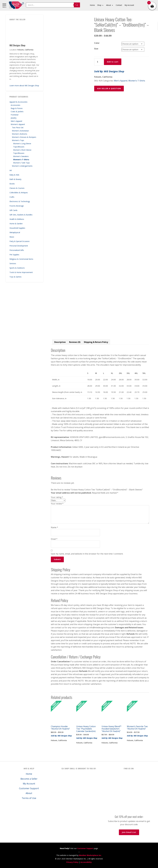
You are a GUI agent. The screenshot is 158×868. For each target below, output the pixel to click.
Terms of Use (29, 798)
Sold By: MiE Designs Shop (109, 71)
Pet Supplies (14, 255)
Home (29, 774)
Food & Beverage (17, 206)
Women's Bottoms (20, 134)
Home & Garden (16, 224)
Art (11, 170)
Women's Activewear (20, 131)
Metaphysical (15, 232)
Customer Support (29, 788)
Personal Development (19, 246)
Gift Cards (13, 210)
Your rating (57, 497)
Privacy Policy (72, 862)
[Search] (77, 5)
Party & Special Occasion (20, 241)
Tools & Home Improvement (21, 272)
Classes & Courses (17, 188)
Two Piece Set (18, 128)
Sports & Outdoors (17, 268)
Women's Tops (18, 140)
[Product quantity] (99, 62)
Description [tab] (60, 342)
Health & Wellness (17, 219)
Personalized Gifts (17, 250)
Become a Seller (29, 779)
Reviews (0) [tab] (75, 342)
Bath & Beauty (15, 179)
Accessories (15, 105)
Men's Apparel (16, 121)
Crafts (12, 197)
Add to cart (113, 62)
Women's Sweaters (21, 156)
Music (12, 237)
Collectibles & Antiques (19, 193)
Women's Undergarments (22, 166)
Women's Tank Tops (21, 163)
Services (13, 263)
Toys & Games (15, 277)
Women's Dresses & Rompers (24, 137)
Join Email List (129, 832)
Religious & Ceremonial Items (21, 259)
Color (97, 43)
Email (54, 539)
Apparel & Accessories (18, 102)
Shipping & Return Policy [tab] (96, 342)
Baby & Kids (14, 175)
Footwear (15, 115)
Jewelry (14, 118)
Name (54, 527)
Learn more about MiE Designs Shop (24, 86)
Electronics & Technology (20, 201)
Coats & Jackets (17, 112)
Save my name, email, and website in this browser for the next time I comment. (87, 554)
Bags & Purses (17, 108)
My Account (29, 784)
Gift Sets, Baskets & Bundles (21, 215)
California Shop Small (16, 5)
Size (96, 49)
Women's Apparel (18, 124)
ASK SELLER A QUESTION (109, 88)
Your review (57, 504)
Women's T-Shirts (21, 160)
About (29, 793)
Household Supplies (17, 228)
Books (12, 184)
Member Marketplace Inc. (90, 855)
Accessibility (86, 862)
